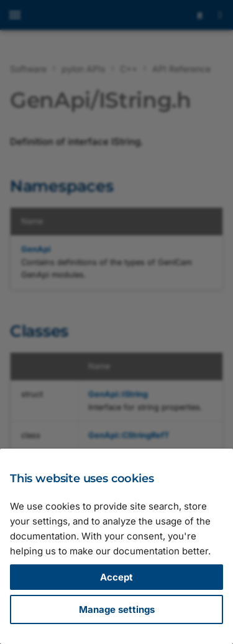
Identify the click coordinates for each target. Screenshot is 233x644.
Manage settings (117, 609)
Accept (116, 577)
